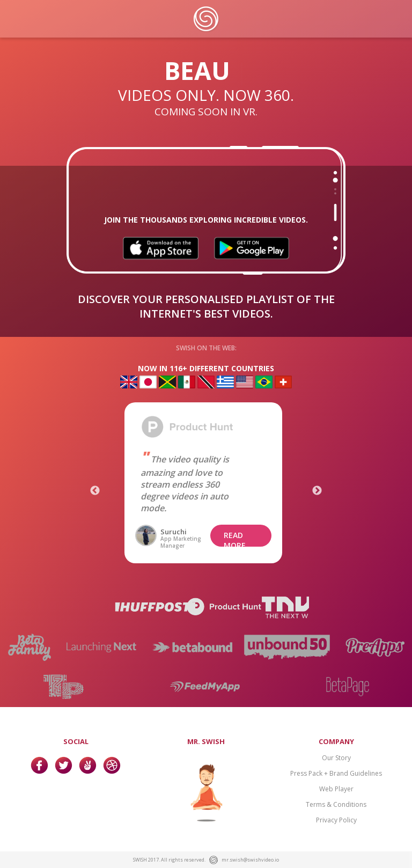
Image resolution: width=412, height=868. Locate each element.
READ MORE (235, 538)
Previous (95, 491)
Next (317, 491)
